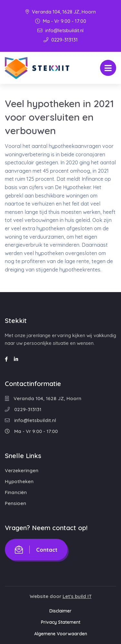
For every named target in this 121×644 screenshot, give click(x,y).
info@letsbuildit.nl (60, 30)
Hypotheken (19, 481)
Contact (36, 550)
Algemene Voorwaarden (61, 634)
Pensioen (15, 503)
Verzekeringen (22, 470)
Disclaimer (60, 611)
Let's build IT (77, 596)
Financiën (16, 492)
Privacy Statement (61, 622)
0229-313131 (61, 40)
